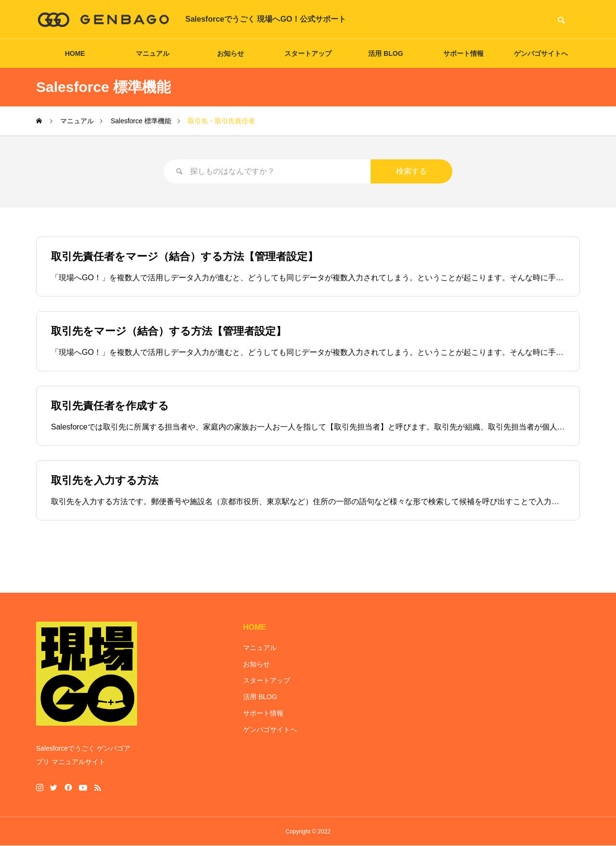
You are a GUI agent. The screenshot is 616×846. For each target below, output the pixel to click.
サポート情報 (463, 53)
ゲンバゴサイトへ (541, 53)
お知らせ (231, 53)
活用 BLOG (385, 53)
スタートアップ (308, 53)
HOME (75, 53)
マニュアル (153, 53)
